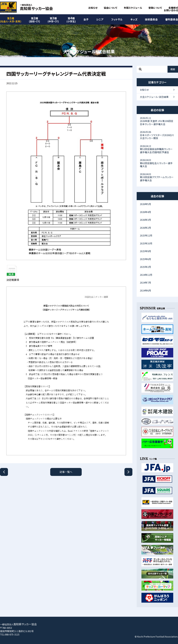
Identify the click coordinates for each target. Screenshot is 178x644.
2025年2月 (145, 267)
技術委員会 (151, 19)
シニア (100, 19)
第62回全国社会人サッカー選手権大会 (157, 163)
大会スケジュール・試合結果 (154, 97)
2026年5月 (145, 204)
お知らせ (93, 8)
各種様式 (173, 8)
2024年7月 (145, 283)
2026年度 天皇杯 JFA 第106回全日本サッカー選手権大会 (157, 121)
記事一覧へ (66, 472)
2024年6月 (145, 290)
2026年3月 (145, 220)
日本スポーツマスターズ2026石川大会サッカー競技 (157, 135)
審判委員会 (172, 19)
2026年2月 (145, 228)
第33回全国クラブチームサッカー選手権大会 (157, 177)
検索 (173, 69)
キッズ (134, 19)
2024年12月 (146, 275)
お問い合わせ (171, 10)
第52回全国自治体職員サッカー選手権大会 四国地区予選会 (157, 149)
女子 (86, 19)
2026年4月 (145, 212)
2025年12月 (146, 235)
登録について (155, 8)
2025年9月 (145, 251)
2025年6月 (145, 259)
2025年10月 (146, 243)
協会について (111, 8)
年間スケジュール (133, 8)
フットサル (117, 19)
